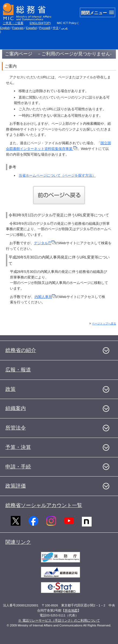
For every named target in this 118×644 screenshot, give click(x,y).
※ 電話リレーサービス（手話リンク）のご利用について (59, 620)
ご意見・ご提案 (13, 23)
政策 (11, 389)
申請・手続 (18, 467)
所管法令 (16, 428)
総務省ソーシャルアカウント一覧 (44, 505)
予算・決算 (18, 447)
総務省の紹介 (21, 350)
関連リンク (18, 542)
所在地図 (71, 611)
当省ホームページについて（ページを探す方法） (57, 175)
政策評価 (16, 486)
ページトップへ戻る (104, 323)
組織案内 (16, 408)
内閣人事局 (45, 297)
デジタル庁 (45, 243)
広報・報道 (18, 370)
